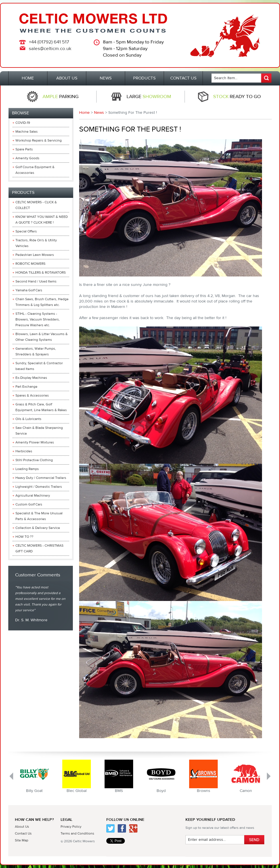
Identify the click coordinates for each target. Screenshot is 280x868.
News (99, 113)
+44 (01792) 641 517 (49, 42)
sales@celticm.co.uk (50, 49)
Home (84, 113)
